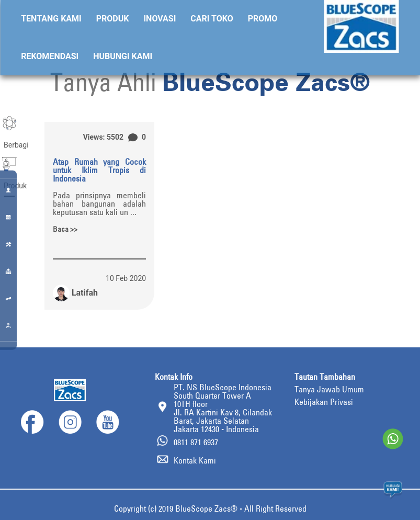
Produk (113, 19)
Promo (263, 19)
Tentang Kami (51, 19)
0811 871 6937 (196, 442)
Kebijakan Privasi (324, 402)
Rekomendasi (50, 56)
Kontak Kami (195, 460)
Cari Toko (212, 19)
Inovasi (160, 19)
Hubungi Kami (123, 56)
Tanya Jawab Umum (329, 389)
